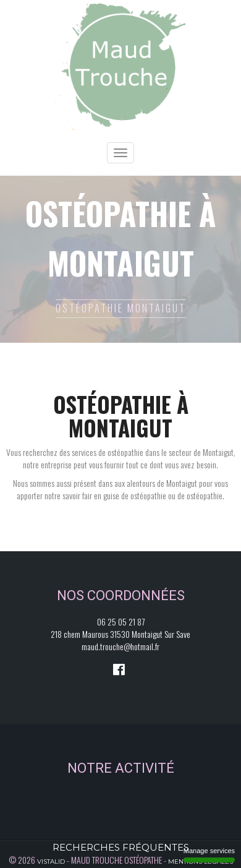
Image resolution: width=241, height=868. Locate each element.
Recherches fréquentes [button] (121, 847)
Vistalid (51, 862)
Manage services (209, 855)
